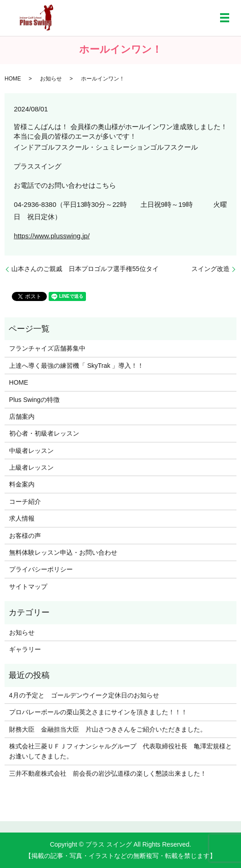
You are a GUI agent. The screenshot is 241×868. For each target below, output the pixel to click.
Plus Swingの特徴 (34, 400)
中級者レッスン (31, 451)
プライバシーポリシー (41, 569)
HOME (13, 79)
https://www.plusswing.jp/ (52, 236)
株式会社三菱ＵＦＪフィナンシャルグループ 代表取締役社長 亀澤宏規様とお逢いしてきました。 (120, 751)
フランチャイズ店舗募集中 (47, 348)
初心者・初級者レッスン (44, 433)
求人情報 (22, 518)
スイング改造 (211, 269)
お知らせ (51, 79)
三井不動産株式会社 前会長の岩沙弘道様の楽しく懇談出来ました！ (108, 773)
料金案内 (22, 484)
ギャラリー (25, 649)
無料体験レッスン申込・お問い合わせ (63, 552)
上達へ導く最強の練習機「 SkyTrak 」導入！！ (77, 366)
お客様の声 (25, 536)
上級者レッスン (31, 467)
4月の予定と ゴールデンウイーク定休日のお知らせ (84, 695)
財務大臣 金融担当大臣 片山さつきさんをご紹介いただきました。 (108, 729)
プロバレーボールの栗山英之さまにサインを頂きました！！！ (98, 712)
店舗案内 (22, 416)
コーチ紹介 (25, 502)
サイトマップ (28, 587)
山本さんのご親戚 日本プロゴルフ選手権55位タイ (85, 269)
